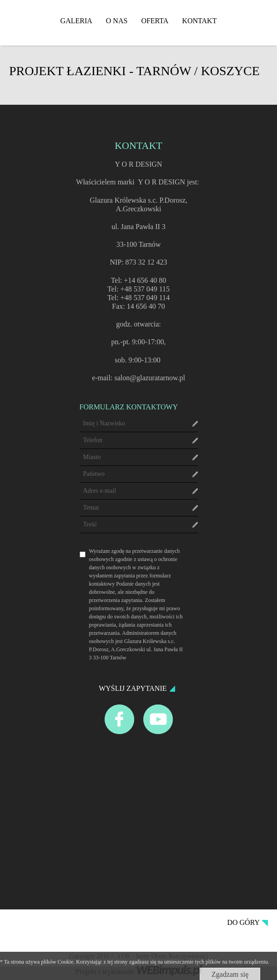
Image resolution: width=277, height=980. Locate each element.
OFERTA (155, 21)
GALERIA (76, 21)
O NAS (117, 21)
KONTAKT (199, 21)
